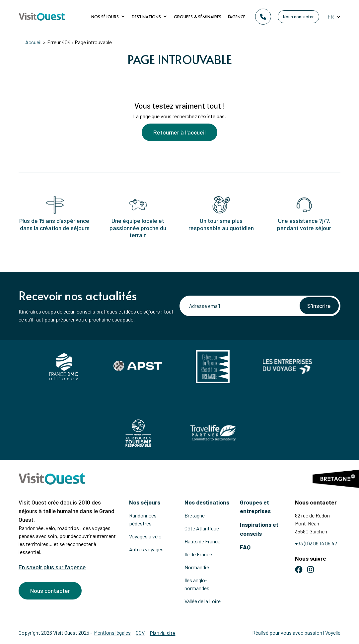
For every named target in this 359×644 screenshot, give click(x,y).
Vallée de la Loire (203, 601)
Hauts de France (202, 541)
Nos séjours (108, 17)
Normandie (197, 567)
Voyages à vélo (145, 536)
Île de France (198, 554)
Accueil (33, 42)
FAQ (245, 547)
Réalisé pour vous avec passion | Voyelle (296, 633)
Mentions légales (112, 633)
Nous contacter (298, 17)
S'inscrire (319, 306)
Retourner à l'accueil (179, 133)
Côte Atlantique (202, 528)
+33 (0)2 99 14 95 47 (316, 543)
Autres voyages (146, 549)
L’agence (237, 17)
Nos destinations (207, 502)
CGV (141, 633)
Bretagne (195, 515)
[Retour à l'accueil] (42, 17)
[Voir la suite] (179, 82)
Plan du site (163, 633)
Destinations (149, 17)
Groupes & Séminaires (198, 17)
